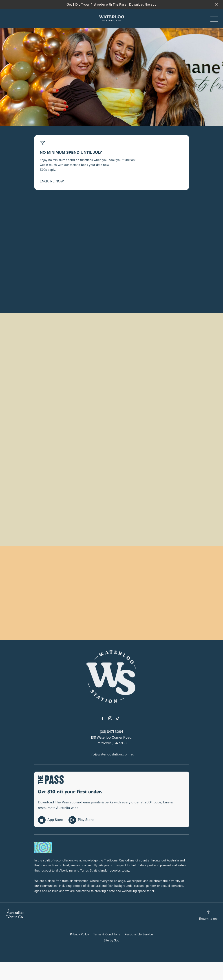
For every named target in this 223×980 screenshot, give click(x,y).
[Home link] (112, 18)
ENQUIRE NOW (52, 181)
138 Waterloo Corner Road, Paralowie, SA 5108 (111, 740)
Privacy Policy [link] (79, 935)
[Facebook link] (103, 718)
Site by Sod (112, 940)
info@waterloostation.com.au (111, 754)
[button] (214, 20)
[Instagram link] (110, 718)
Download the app (143, 4)
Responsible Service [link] (139, 935)
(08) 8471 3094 (111, 732)
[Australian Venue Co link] (15, 915)
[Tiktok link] (118, 718)
